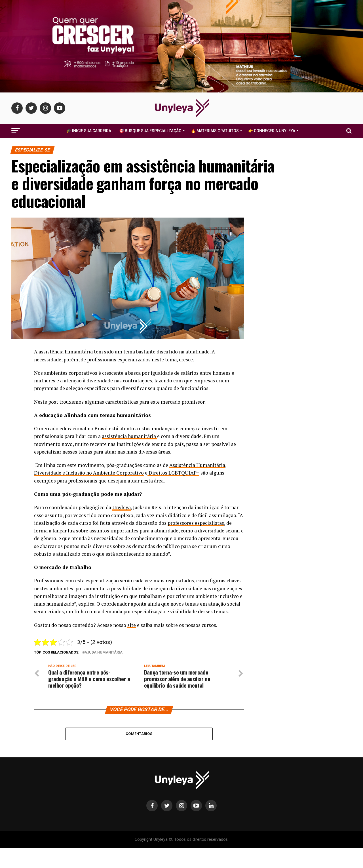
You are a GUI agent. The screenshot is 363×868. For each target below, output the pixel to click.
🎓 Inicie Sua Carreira (89, 131)
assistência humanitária (129, 436)
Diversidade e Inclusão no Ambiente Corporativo (89, 473)
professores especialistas (196, 523)
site (132, 625)
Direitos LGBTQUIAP (173, 473)
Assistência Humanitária (197, 465)
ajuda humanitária (104, 653)
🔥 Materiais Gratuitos (215, 131)
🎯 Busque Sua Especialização (150, 131)
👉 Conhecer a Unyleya (272, 131)
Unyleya (122, 507)
